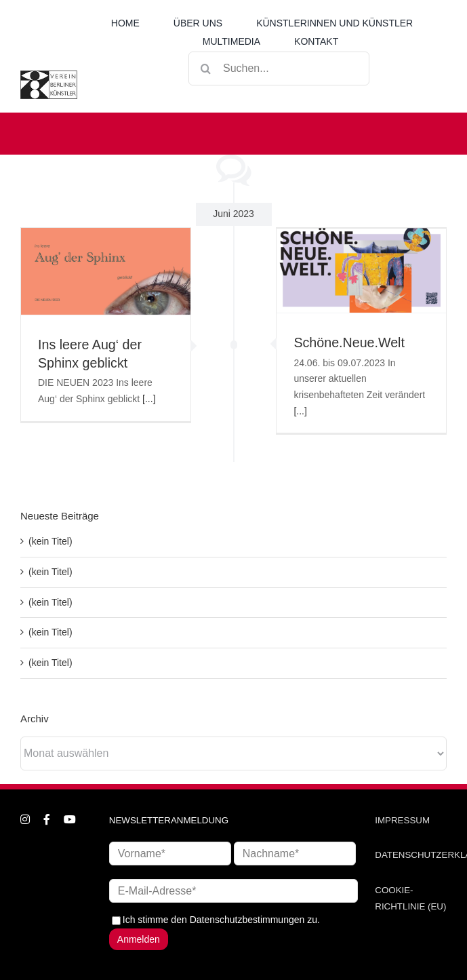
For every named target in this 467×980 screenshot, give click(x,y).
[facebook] (47, 819)
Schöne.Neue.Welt (349, 342)
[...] (149, 399)
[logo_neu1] (49, 75)
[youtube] (70, 819)
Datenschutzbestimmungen (247, 920)
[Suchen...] (279, 68)
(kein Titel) (50, 541)
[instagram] (25, 819)
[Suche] (205, 68)
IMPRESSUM (402, 820)
